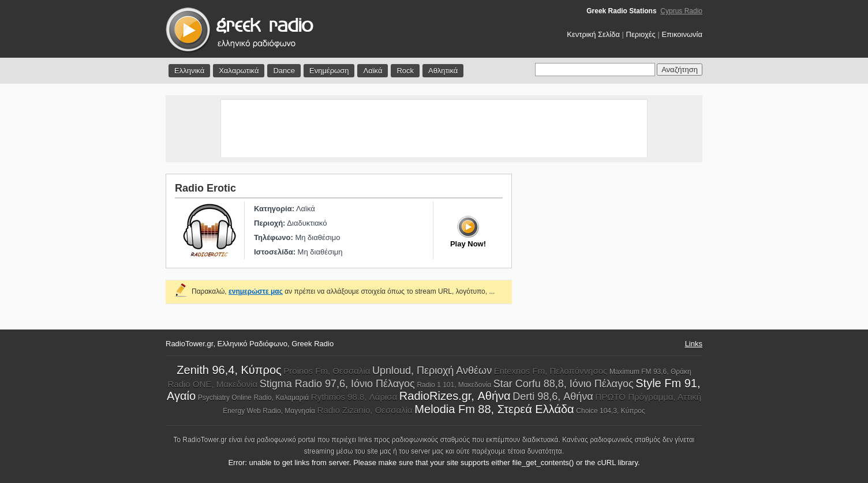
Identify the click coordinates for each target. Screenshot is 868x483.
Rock (405, 71)
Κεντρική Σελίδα (593, 34)
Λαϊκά (373, 71)
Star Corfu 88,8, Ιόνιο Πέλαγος (564, 384)
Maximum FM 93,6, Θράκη (650, 372)
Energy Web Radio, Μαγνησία (269, 411)
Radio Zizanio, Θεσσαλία (365, 410)
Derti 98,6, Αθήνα (553, 396)
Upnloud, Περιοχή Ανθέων (432, 370)
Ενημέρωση (329, 71)
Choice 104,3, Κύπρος (611, 411)
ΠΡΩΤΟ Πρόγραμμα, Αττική (648, 397)
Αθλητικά (443, 71)
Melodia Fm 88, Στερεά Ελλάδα (494, 409)
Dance (284, 71)
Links (694, 344)
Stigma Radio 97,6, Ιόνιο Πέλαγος (337, 384)
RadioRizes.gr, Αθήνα (455, 396)
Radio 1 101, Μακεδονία (454, 385)
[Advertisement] (434, 129)
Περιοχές (641, 34)
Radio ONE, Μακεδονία (212, 384)
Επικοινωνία (682, 34)
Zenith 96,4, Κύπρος (229, 370)
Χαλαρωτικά (239, 71)
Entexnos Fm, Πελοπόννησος (551, 371)
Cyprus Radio (681, 11)
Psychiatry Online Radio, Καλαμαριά (254, 398)
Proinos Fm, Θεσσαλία (327, 371)
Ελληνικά (189, 71)
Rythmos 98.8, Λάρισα (354, 397)
